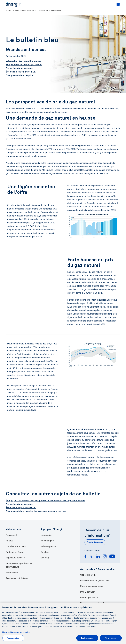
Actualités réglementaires (19, 68)
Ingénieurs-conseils (15, 557)
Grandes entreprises (16, 546)
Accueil (9, 10)
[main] (63, 623)
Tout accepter (87, 638)
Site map (45, 557)
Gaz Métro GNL (88, 574)
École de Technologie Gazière (95, 580)
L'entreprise (46, 535)
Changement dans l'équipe (19, 75)
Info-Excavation (88, 591)
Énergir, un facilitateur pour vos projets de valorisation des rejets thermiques (45, 500)
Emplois (45, 552)
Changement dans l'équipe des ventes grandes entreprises (36, 511)
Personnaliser (13, 638)
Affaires (10, 540)
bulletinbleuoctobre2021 (25, 10)
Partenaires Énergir (15, 552)
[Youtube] (112, 557)
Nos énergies (47, 540)
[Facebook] (85, 557)
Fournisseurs (12, 572)
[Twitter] (91, 557)
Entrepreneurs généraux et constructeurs (19, 565)
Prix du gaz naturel (89, 597)
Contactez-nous (95, 542)
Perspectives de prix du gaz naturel (24, 65)
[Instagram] (105, 557)
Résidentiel (11, 535)
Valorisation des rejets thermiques (23, 61)
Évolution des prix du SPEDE (21, 72)
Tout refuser (111, 638)
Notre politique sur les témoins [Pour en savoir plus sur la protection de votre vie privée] (16, 632)
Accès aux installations (17, 578)
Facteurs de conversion (92, 586)
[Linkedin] (98, 557)
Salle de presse (48, 546)
